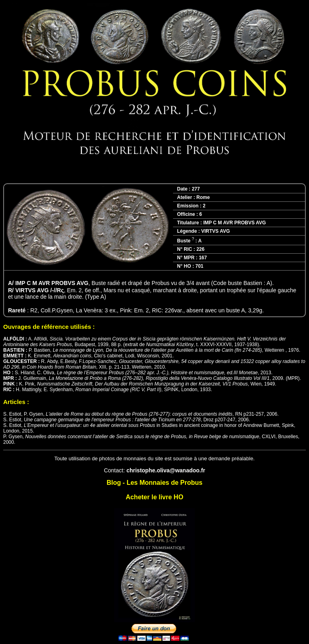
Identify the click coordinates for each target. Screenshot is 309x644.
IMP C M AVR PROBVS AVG (235, 223)
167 (203, 258)
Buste (185, 241)
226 (200, 249)
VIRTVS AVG (215, 231)
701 (199, 266)
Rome (203, 197)
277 (196, 189)
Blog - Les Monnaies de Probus (154, 483)
